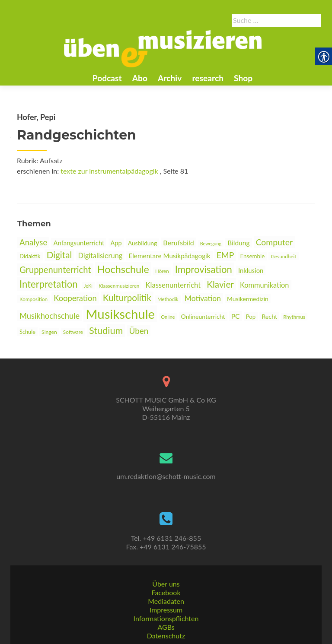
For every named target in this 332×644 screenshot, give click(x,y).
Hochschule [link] (123, 269)
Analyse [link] (33, 242)
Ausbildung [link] (143, 243)
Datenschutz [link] (166, 636)
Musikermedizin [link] (248, 299)
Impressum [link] (166, 610)
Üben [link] (139, 331)
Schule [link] (27, 332)
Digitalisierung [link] (100, 255)
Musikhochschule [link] (49, 316)
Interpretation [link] (49, 284)
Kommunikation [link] (265, 285)
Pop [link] (251, 317)
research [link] (208, 78)
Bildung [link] (238, 243)
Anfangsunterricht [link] (79, 243)
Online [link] (168, 317)
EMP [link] (225, 255)
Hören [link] (162, 271)
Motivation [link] (203, 298)
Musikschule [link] (120, 314)
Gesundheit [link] (283, 256)
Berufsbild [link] (178, 243)
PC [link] (236, 316)
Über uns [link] (166, 584)
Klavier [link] (220, 284)
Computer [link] (274, 242)
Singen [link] (49, 332)
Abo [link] (140, 78)
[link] (163, 48)
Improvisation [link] (204, 269)
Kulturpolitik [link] (127, 298)
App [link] (116, 243)
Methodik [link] (168, 299)
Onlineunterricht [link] (203, 316)
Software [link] (73, 332)
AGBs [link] (166, 627)
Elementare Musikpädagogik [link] (169, 256)
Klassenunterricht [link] (173, 285)
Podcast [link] (107, 78)
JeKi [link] (88, 286)
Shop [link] (243, 78)
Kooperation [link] (75, 298)
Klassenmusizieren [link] (119, 286)
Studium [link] (106, 330)
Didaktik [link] (30, 256)
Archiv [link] (170, 78)
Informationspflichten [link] (166, 618)
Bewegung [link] (211, 243)
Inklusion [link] (251, 270)
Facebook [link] (166, 592)
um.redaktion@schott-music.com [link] (166, 476)
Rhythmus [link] (294, 317)
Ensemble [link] (253, 256)
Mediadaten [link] (166, 601)
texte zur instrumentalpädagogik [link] (109, 171)
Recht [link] (269, 316)
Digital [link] (59, 255)
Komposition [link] (34, 299)
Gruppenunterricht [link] (55, 270)
